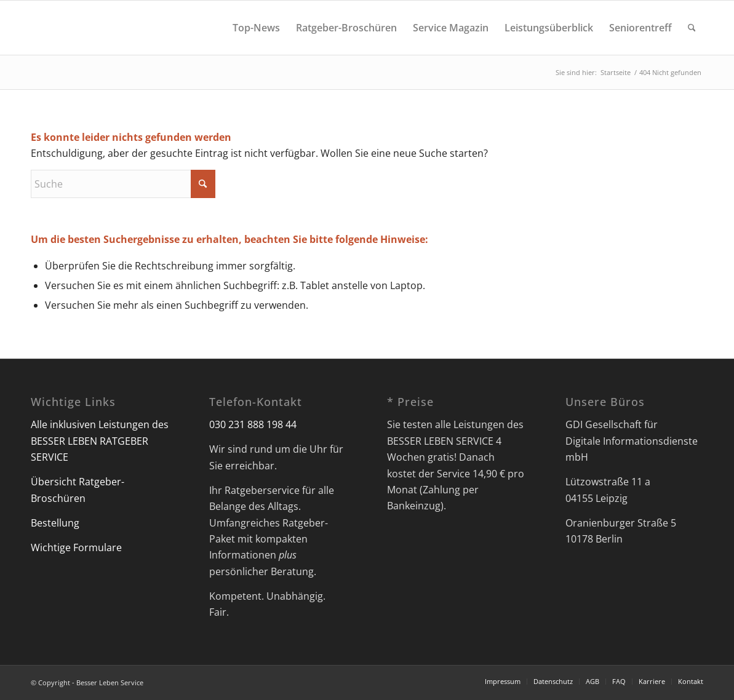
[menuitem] (256, 28)
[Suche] (692, 28)
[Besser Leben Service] (32, 28)
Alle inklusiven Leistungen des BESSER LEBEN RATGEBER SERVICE (100, 441)
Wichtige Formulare (76, 547)
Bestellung (55, 523)
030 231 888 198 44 (253, 424)
